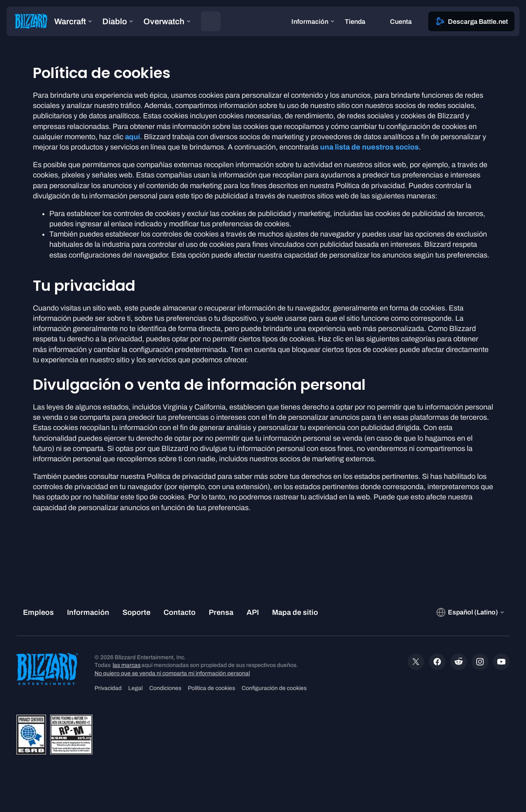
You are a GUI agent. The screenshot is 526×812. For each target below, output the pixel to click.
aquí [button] (133, 137)
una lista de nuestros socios (369, 147)
